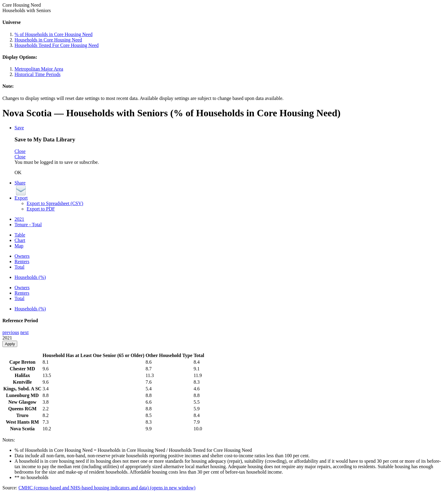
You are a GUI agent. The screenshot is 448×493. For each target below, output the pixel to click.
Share (20, 183)
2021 (19, 219)
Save (19, 128)
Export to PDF (41, 209)
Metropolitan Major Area (39, 69)
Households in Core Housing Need (48, 40)
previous (11, 332)
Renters (22, 261)
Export (21, 198)
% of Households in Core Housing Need (54, 34)
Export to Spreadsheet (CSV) (55, 203)
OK (18, 172)
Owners (22, 256)
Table (20, 235)
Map (19, 246)
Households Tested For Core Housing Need (57, 45)
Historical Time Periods (38, 74)
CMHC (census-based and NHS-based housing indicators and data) (107, 488)
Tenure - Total (28, 225)
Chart (20, 240)
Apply (10, 344)
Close (20, 151)
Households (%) (30, 277)
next (25, 332)
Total (20, 267)
